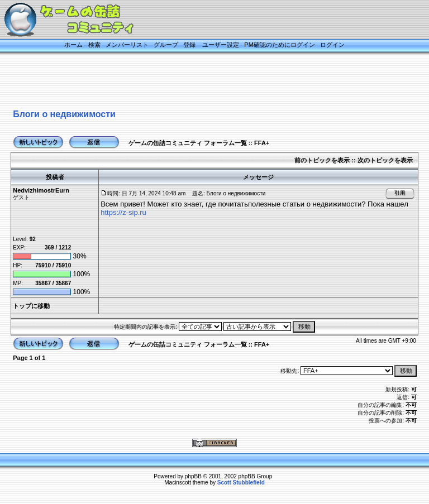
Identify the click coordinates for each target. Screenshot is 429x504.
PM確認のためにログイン (280, 45)
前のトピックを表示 (322, 160)
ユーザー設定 (221, 45)
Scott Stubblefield (241, 483)
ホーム (73, 45)
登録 (189, 45)
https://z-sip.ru (123, 212)
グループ (166, 45)
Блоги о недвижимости (64, 114)
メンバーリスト (127, 45)
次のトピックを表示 (385, 160)
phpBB (193, 476)
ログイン (332, 45)
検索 (94, 45)
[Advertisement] (203, 82)
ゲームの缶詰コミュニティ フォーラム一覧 (188, 143)
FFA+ (262, 143)
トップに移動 (31, 306)
